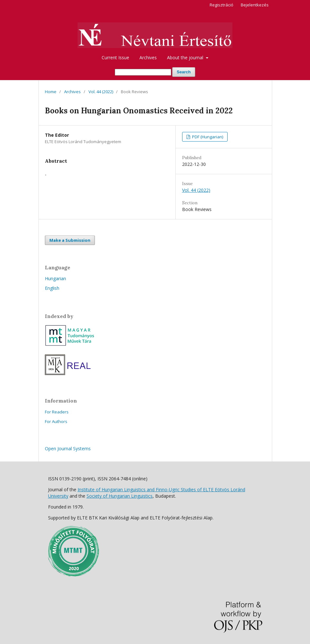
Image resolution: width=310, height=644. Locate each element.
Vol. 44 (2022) (101, 92)
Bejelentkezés (255, 5)
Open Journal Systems (68, 448)
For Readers (57, 412)
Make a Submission (70, 240)
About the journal (186, 57)
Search (184, 72)
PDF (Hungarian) (207, 137)
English (52, 288)
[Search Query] (143, 72)
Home (51, 92)
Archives (148, 57)
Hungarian (55, 278)
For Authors (56, 421)
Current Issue (115, 57)
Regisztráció (222, 5)
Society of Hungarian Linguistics (120, 496)
